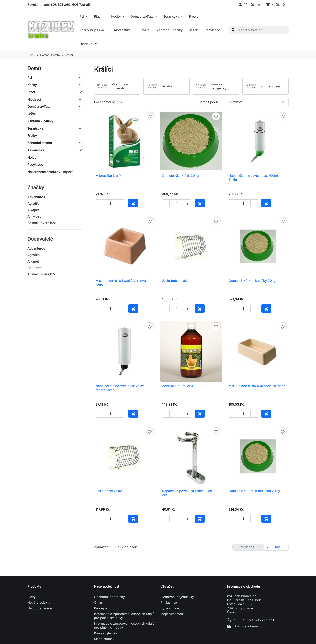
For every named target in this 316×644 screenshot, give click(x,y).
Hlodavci (87, 44)
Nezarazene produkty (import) (50, 172)
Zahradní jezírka (92, 30)
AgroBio (34, 204)
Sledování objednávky (177, 597)
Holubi (145, 30)
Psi (82, 16)
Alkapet (33, 210)
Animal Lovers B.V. (42, 223)
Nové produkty (39, 602)
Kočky (116, 16)
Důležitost (256, 102)
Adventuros (36, 197)
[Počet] (110, 203)
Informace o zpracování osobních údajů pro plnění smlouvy (124, 616)
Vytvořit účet (170, 608)
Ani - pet (34, 216)
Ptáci (98, 16)
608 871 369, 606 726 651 (254, 620)
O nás (98, 602)
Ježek (194, 30)
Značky (36, 187)
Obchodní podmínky (109, 597)
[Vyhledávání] (259, 30)
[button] (249, 5)
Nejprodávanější (40, 608)
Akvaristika (123, 30)
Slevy (32, 597)
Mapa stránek (104, 639)
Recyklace (212, 30)
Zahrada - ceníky (170, 30)
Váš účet (167, 586)
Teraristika (172, 16)
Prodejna (101, 608)
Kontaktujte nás (106, 633)
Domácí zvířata (143, 16)
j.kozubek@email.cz (249, 626)
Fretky (194, 16)
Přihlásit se (169, 602)
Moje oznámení (172, 614)
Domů (34, 68)
